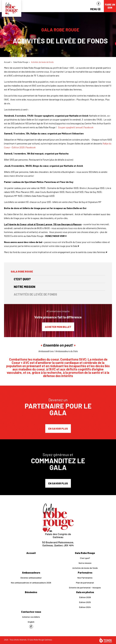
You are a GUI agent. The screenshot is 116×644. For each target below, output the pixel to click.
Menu (95, 9)
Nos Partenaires (85, 578)
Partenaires (85, 572)
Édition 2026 (85, 597)
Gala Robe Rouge (21, 62)
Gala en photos (85, 592)
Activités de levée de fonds (35, 294)
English (31, 622)
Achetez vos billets (31, 617)
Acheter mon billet (58, 327)
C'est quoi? (22, 279)
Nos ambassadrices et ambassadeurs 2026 (31, 583)
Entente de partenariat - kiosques (85, 588)
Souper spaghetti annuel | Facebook (76, 127)
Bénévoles (31, 592)
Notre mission (25, 287)
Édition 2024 (85, 607)
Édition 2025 (85, 602)
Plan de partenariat (85, 583)
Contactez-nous (31, 612)
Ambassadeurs (31, 572)
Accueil (7, 62)
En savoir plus (58, 429)
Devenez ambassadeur (31, 578)
